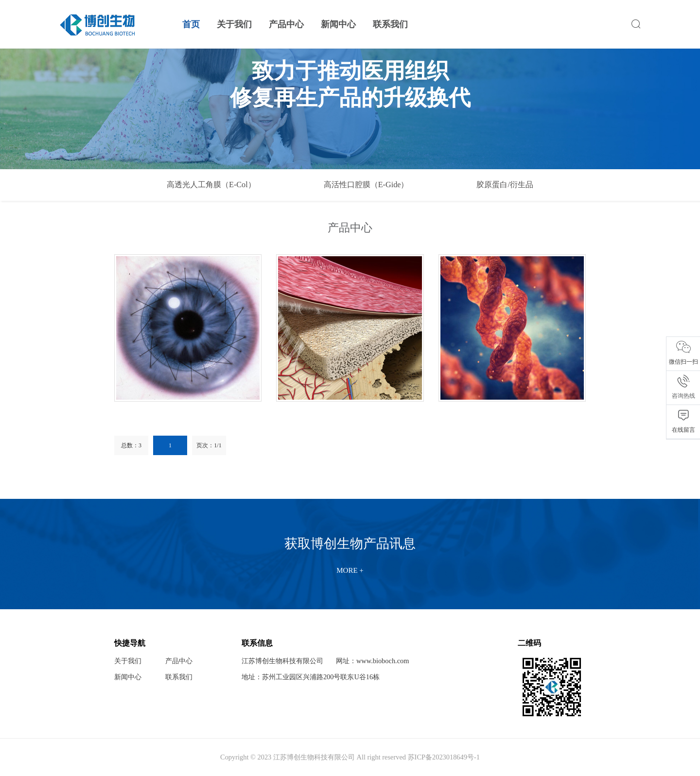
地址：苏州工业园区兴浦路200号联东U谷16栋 (311, 677)
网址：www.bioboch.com (373, 661)
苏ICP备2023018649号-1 (444, 757)
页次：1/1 (209, 445)
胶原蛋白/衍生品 (505, 185)
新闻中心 (338, 24)
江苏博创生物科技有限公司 (282, 661)
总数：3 (131, 445)
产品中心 (286, 24)
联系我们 (390, 24)
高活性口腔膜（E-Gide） (366, 185)
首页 (191, 24)
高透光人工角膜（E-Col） (211, 185)
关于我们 (234, 24)
